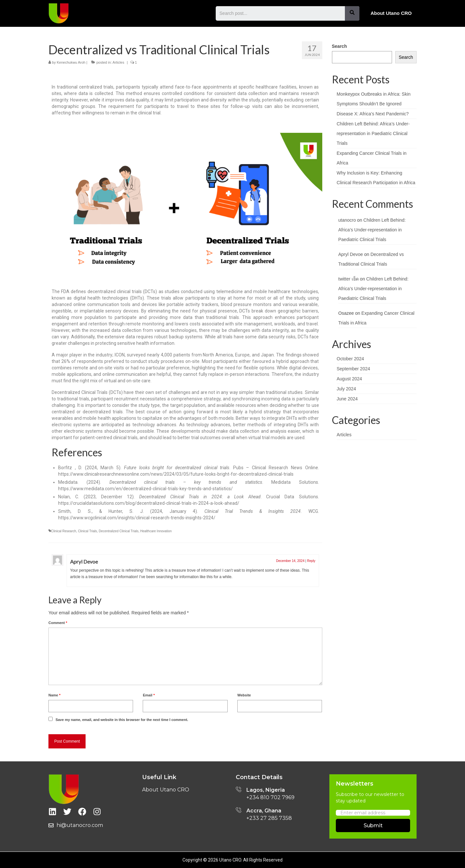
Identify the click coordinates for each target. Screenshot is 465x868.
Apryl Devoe (84, 561)
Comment (58, 623)
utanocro (347, 220)
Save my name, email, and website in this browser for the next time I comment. (122, 720)
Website (244, 695)
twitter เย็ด (349, 279)
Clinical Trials (87, 531)
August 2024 (350, 379)
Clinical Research (64, 531)
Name (54, 695)
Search (340, 46)
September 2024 (354, 369)
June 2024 (347, 399)
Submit (373, 826)
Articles (119, 62)
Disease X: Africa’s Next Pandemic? (373, 114)
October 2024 (351, 359)
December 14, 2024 (290, 561)
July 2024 (346, 389)
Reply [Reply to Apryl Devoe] (311, 561)
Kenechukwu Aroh (71, 62)
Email (149, 695)
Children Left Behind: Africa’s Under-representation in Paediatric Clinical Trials (373, 133)
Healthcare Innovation (156, 531)
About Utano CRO (391, 13)
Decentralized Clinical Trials (119, 531)
